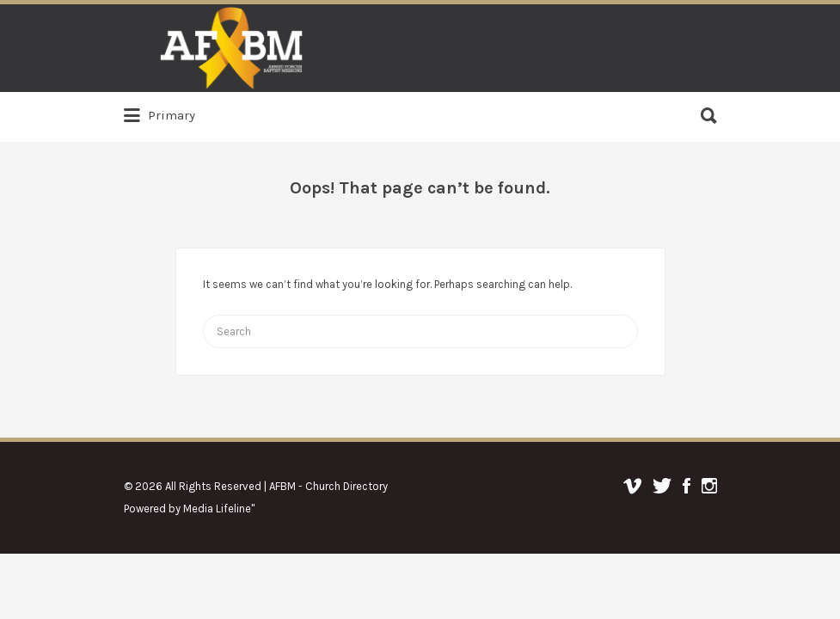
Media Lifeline (217, 509)
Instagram (709, 486)
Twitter (662, 486)
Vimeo (632, 486)
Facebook (687, 486)
